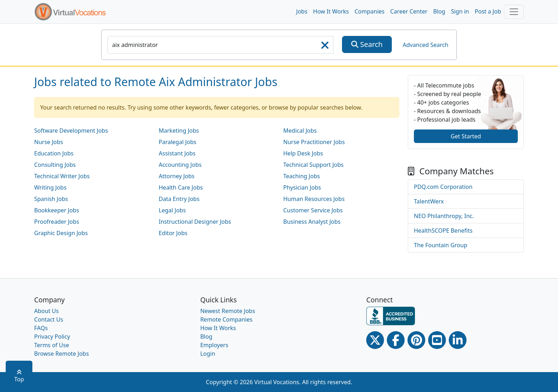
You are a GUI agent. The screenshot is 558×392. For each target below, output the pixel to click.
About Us (46, 311)
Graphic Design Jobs (61, 233)
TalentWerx (429, 201)
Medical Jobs (300, 131)
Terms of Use (52, 345)
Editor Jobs (173, 233)
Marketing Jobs (179, 131)
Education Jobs (54, 153)
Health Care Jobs (181, 187)
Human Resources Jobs (314, 199)
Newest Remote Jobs (228, 311)
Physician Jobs (302, 187)
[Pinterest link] (416, 340)
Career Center (409, 11)
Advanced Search (425, 45)
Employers (214, 345)
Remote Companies (227, 319)
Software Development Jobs (71, 131)
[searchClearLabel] (325, 47)
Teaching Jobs (302, 176)
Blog (439, 11)
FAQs (41, 328)
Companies (369, 11)
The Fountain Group (441, 245)
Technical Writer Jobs (62, 176)
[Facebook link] (396, 340)
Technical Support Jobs (313, 165)
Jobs (302, 11)
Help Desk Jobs (303, 153)
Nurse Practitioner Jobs (314, 142)
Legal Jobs (172, 210)
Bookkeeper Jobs (57, 210)
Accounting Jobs (180, 165)
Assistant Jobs (177, 153)
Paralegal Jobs (178, 142)
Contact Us (49, 319)
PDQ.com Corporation (443, 187)
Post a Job (488, 11)
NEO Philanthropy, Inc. (444, 216)
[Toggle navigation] (514, 12)
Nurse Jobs (49, 142)
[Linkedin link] (458, 340)
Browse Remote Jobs (62, 354)
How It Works (331, 11)
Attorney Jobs (177, 176)
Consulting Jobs (55, 165)
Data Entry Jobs (179, 199)
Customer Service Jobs (313, 210)
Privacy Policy (52, 337)
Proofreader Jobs (57, 222)
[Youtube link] (437, 340)
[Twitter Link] (375, 340)
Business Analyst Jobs (312, 222)
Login (208, 354)
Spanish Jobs (51, 199)
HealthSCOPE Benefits (443, 231)
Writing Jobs (50, 187)
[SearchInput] (220, 45)
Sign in (460, 11)
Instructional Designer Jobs (195, 222)
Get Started (466, 136)
